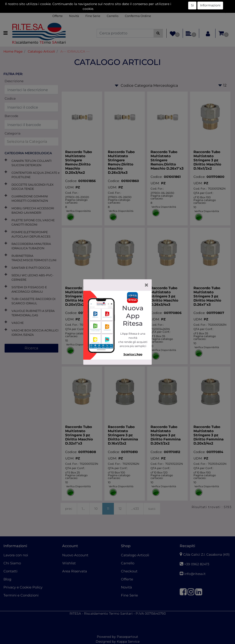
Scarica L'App (133, 354)
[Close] (147, 285)
